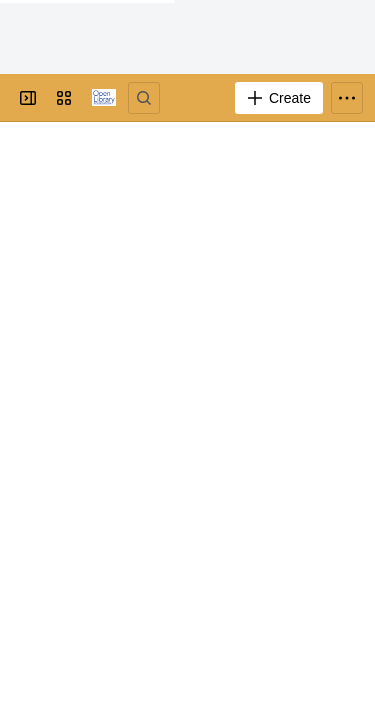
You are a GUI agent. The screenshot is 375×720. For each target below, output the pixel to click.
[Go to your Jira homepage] (104, 98)
